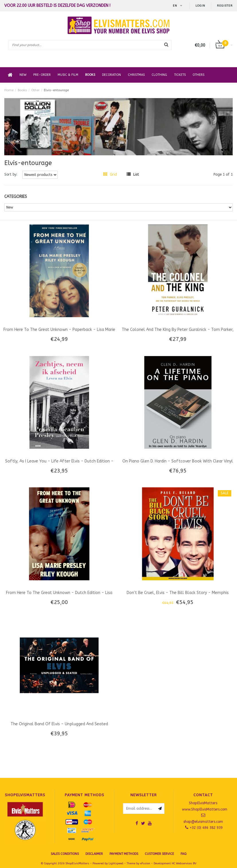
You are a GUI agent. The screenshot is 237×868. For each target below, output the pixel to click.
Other (35, 90)
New (23, 75)
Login (200, 6)
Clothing (159, 75)
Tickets (180, 75)
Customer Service (159, 854)
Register (225, 6)
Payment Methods (124, 854)
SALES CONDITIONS (65, 854)
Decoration (111, 75)
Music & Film (68, 75)
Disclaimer (94, 854)
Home (9, 90)
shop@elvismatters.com (203, 822)
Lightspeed (116, 863)
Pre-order (42, 75)
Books (90, 75)
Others (198, 75)
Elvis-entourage (56, 90)
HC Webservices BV (184, 863)
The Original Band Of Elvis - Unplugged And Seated (59, 724)
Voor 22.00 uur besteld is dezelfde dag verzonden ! (57, 6)
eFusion (145, 863)
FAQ (184, 854)
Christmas (136, 75)
